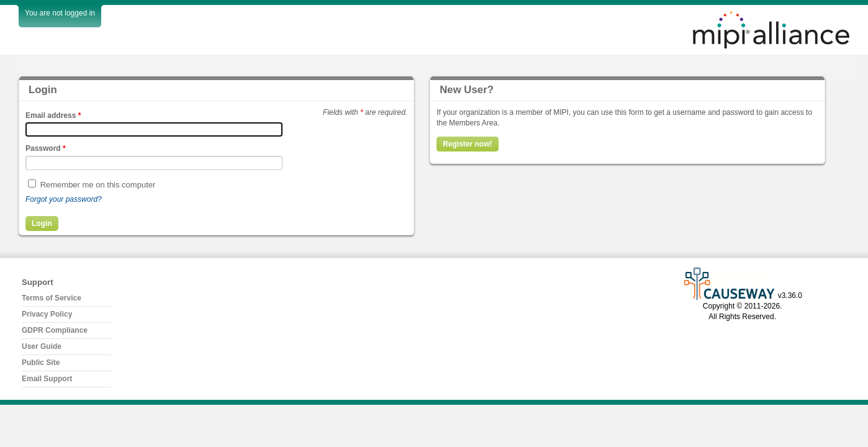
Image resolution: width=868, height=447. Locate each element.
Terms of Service (52, 298)
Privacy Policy (47, 314)
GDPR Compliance (55, 330)
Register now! (467, 144)
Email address (53, 115)
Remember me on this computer (98, 185)
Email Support (47, 379)
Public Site (41, 363)
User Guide (42, 346)
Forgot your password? (64, 199)
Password (46, 148)
